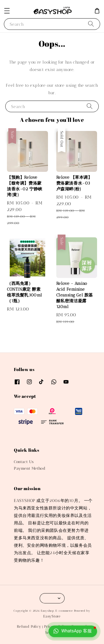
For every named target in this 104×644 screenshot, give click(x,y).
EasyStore (52, 616)
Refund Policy (29, 626)
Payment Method (30, 468)
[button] (7, 11)
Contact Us (24, 462)
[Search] (91, 24)
